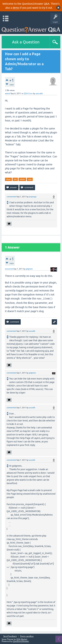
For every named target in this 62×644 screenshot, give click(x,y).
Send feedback (10, 636)
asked (8, 93)
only (30, 179)
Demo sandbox (27, 636)
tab (15, 179)
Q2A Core (28, 93)
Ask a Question (26, 42)
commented (11, 197)
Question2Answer (21, 641)
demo (16, 8)
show (8, 179)
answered (9, 269)
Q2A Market (22, 639)
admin (22, 179)
